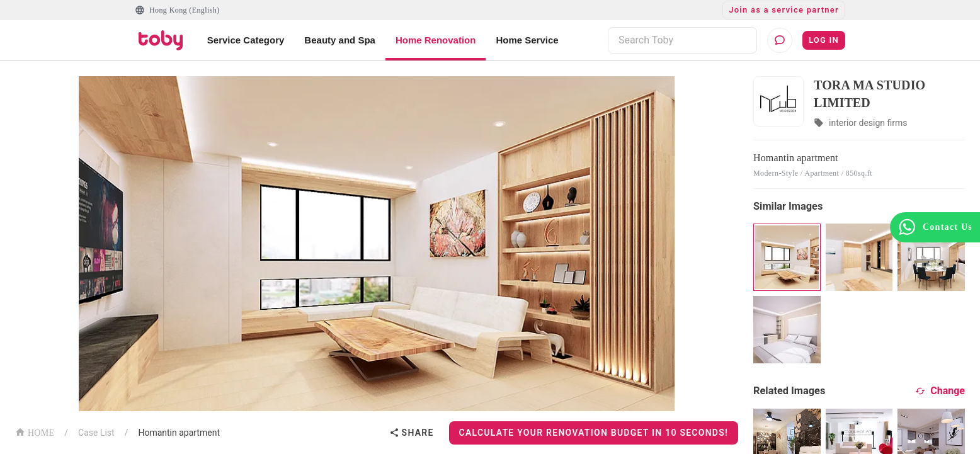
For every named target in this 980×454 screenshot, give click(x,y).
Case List (96, 433)
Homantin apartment (179, 433)
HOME (35, 432)
